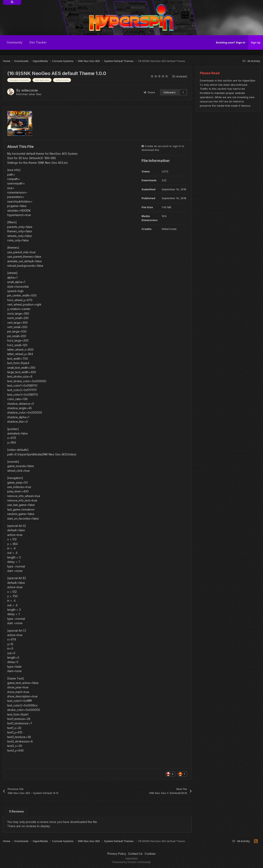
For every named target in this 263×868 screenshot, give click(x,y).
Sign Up (256, 42)
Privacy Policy (117, 854)
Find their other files (29, 94)
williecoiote (30, 90)
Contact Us (135, 854)
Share (149, 92)
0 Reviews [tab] (16, 811)
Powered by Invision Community (131, 862)
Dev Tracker (38, 42)
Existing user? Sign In (231, 42)
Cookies (150, 854)
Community (14, 42)
